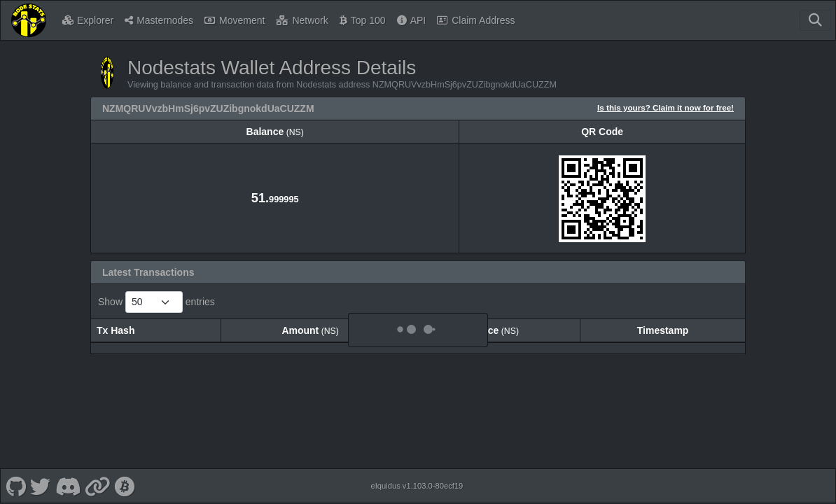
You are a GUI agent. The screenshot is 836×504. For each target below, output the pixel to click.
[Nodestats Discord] (68, 479)
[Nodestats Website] (98, 479)
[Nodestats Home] (29, 20)
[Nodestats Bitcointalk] (125, 479)
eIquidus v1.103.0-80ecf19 (417, 479)
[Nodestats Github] (16, 479)
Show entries (156, 302)
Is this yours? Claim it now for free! (666, 107)
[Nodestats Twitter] (41, 479)
